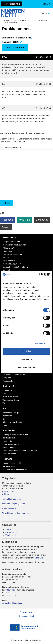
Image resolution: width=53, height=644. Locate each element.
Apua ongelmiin (9, 447)
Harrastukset (7, 416)
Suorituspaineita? (9, 261)
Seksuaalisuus (42, 20)
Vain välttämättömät (27, 367)
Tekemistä (7, 459)
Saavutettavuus (26, 612)
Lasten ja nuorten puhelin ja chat (15, 435)
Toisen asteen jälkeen (11, 400)
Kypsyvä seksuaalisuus (12, 242)
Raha (5, 425)
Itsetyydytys (7, 251)
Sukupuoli (6, 270)
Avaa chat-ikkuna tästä (12, 603)
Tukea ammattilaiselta (11, 444)
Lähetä (6, 203)
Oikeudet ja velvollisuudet (12, 422)
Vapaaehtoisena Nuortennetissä (15, 470)
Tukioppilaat (7, 390)
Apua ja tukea (9, 430)
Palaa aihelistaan (12, 42)
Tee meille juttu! (9, 466)
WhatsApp (24, 220)
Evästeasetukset (26, 616)
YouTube (9, 535)
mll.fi (4, 494)
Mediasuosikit (8, 381)
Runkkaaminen (11, 23)
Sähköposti (42, 220)
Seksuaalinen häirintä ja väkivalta (15, 267)
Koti (4, 419)
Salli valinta (26, 359)
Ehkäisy (6, 258)
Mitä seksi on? (8, 248)
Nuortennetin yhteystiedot (14, 504)
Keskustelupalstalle (12, 4)
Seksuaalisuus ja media (12, 264)
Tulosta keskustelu (15, 48)
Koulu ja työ (8, 386)
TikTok (8, 530)
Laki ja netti (7, 378)
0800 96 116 (11, 590)
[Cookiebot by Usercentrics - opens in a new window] (39, 275)
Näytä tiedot (40, 343)
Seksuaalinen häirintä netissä (14, 375)
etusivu (6, 20)
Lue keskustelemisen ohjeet (18, 38)
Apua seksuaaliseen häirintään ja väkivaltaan (20, 451)
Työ (4, 403)
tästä (38, 558)
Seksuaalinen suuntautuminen (14, 245)
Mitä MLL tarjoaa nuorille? (13, 463)
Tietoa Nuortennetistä (12, 499)
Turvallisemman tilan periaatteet (16, 513)
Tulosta (6, 227)
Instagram (10, 532)
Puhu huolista (8, 441)
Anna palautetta (9, 508)
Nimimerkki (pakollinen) (10, 148)
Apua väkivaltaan (9, 454)
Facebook (7, 220)
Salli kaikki (26, 351)
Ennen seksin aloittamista (12, 254)
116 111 (8, 577)
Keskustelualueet (22, 20)
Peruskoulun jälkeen (10, 397)
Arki (4, 408)
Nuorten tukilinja (9, 438)
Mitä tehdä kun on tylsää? (12, 413)
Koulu (5, 394)
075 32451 (9, 491)
